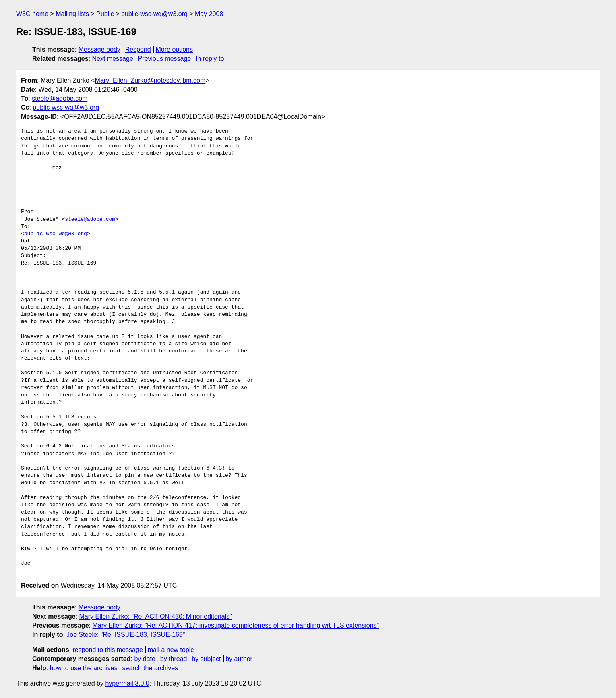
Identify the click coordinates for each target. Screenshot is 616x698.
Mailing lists (72, 14)
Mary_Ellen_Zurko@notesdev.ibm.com (150, 80)
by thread (174, 659)
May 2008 (209, 14)
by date (145, 659)
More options (175, 49)
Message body (99, 49)
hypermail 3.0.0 (127, 683)
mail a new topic (171, 650)
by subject (206, 659)
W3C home (32, 14)
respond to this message (107, 650)
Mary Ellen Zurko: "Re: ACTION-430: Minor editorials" (156, 616)
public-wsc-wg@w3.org (154, 14)
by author (239, 659)
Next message (113, 59)
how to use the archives (84, 668)
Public (105, 14)
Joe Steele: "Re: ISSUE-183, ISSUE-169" (126, 635)
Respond (138, 49)
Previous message (165, 59)
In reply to (210, 59)
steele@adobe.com (60, 98)
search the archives (150, 668)
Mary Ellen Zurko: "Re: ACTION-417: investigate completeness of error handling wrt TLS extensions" (236, 625)
